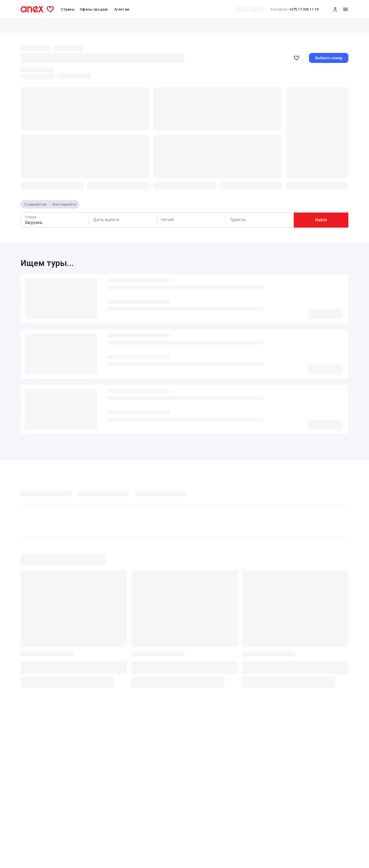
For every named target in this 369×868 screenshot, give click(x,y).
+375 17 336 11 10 (295, 9)
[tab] (49, 495)
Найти (321, 220)
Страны (68, 9)
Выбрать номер (329, 58)
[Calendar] (123, 220)
